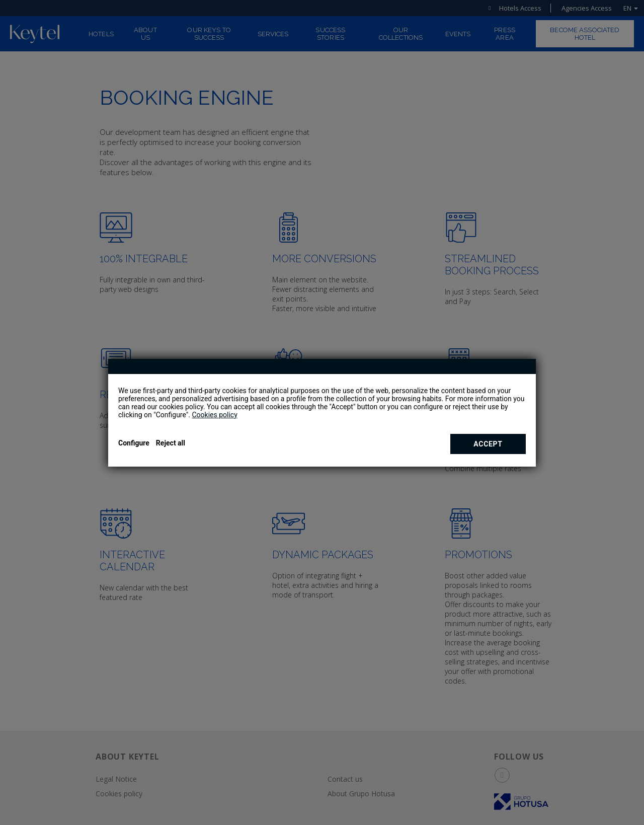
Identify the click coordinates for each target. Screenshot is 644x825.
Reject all (171, 443)
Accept (488, 444)
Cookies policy (214, 415)
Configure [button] (134, 443)
